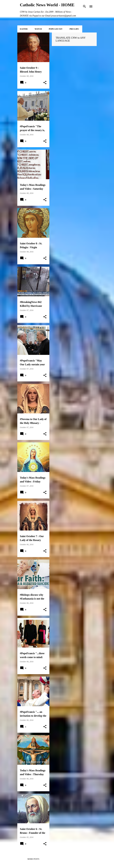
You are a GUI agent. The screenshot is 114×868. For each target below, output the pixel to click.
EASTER (24, 29)
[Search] (84, 6)
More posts (33, 859)
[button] (45, 83)
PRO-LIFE (74, 29)
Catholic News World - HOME (47, 5)
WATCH (38, 29)
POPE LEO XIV (56, 29)
